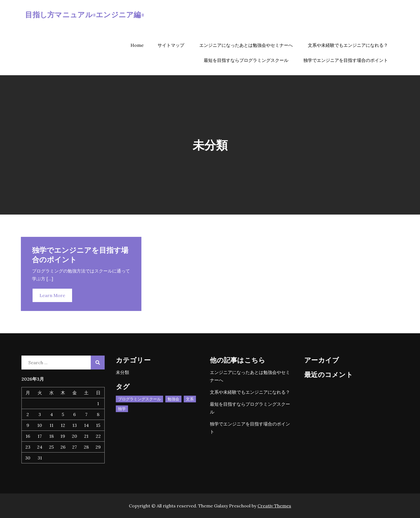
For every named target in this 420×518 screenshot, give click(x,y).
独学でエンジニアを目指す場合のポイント (346, 60)
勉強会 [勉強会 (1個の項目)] (173, 399)
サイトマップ (171, 45)
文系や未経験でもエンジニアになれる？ (348, 45)
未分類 (122, 372)
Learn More (52, 295)
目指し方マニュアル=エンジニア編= (84, 14)
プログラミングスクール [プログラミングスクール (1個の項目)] (139, 399)
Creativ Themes (274, 506)
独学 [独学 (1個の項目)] (122, 409)
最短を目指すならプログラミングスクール (246, 60)
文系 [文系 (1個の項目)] (190, 399)
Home (137, 45)
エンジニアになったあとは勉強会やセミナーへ (246, 45)
